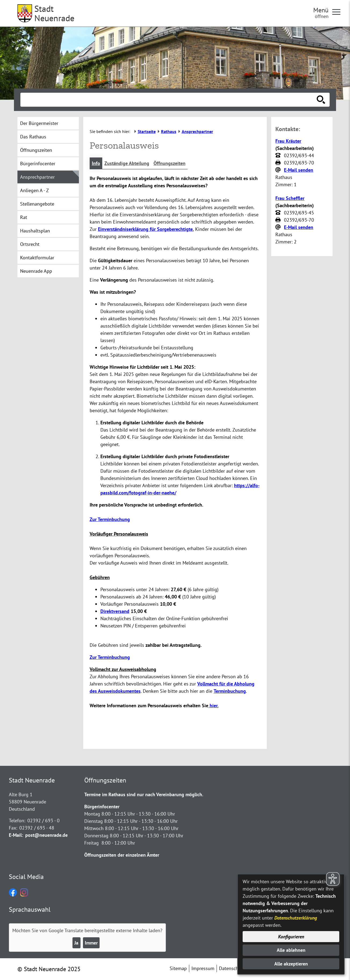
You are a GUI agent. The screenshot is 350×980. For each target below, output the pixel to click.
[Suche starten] (321, 100)
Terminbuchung (230, 691)
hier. (213, 706)
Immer (91, 943)
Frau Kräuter (288, 141)
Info (96, 163)
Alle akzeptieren (291, 964)
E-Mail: (16, 835)
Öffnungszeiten (169, 163)
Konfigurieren (291, 937)
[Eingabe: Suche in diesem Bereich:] (169, 100)
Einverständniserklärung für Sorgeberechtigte (145, 229)
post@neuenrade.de (46, 835)
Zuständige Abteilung (127, 163)
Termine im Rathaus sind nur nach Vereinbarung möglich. (144, 794)
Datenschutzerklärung (296, 918)
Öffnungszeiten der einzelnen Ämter (122, 855)
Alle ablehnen (291, 950)
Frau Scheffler (290, 198)
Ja (76, 943)
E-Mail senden (299, 170)
